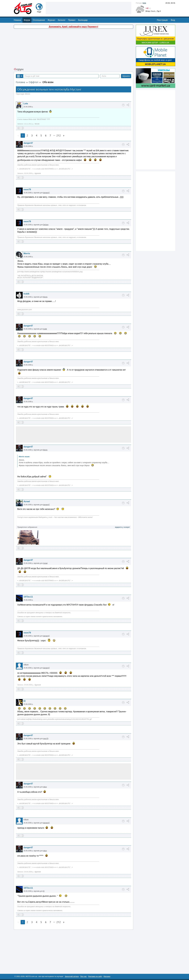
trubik (26, 294)
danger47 (28, 143)
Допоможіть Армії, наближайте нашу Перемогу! (73, 27)
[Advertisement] (89, 8)
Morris (27, 253)
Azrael (27, 501)
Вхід (173, 20)
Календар (83, 20)
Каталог (62, 20)
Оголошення (39, 20)
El (24, 701)
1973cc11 (28, 597)
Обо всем (48, 82)
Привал (72, 20)
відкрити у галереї (122, 527)
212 (59, 136)
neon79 (27, 189)
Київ (144, 3)
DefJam (46, 225)
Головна (21, 82)
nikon (45, 787)
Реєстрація (162, 20)
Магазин (107, 976)
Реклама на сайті (95, 976)
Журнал (51, 20)
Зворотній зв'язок (72, 976)
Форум (27, 20)
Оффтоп (34, 82)
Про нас (83, 976)
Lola (26, 104)
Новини (17, 20)
